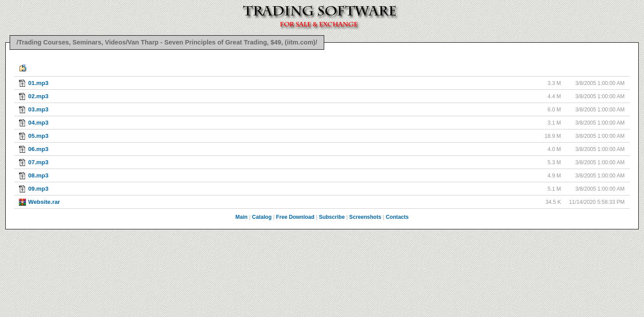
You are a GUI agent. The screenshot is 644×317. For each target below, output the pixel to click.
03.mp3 (38, 109)
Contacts (397, 217)
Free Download (295, 217)
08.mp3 (38, 175)
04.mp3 (38, 123)
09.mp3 (38, 189)
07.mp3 (38, 162)
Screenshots (365, 217)
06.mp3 (38, 149)
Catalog (262, 217)
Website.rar (44, 202)
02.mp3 (38, 96)
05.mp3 (38, 136)
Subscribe (332, 217)
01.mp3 (38, 83)
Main (241, 217)
